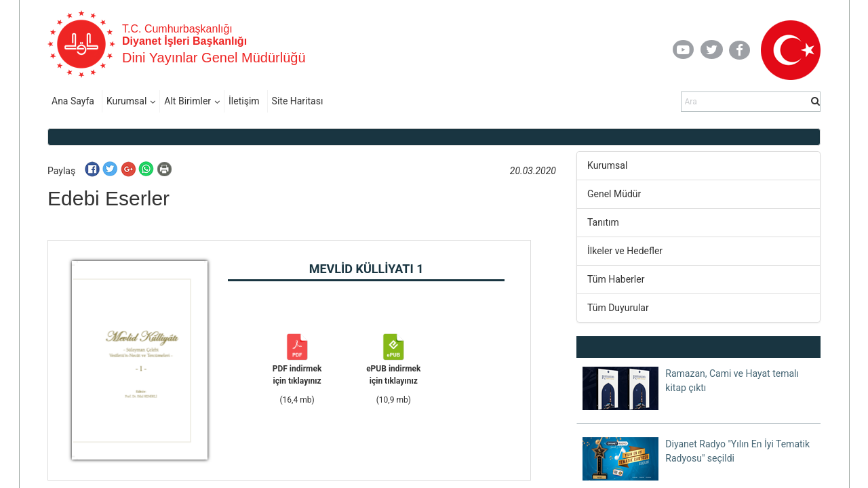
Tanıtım (603, 222)
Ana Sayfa (73, 101)
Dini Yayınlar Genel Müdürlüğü (214, 58)
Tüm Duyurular (618, 308)
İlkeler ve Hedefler (625, 251)
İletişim (244, 101)
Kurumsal (126, 101)
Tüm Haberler (616, 279)
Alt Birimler (188, 101)
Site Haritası (298, 101)
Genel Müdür (614, 194)
